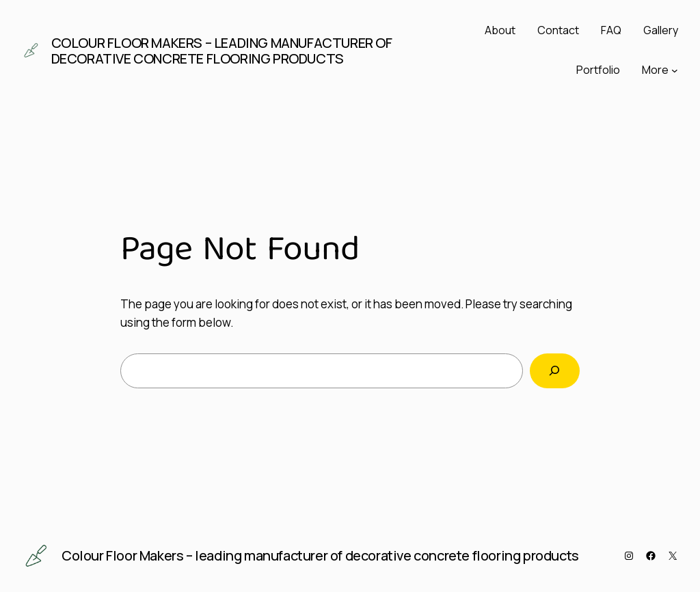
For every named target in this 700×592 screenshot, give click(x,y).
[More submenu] (675, 70)
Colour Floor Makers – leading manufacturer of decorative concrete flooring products (222, 51)
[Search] (555, 371)
